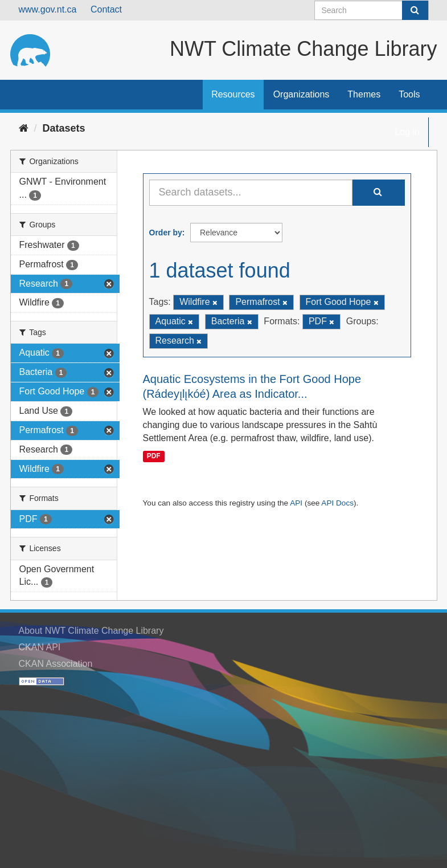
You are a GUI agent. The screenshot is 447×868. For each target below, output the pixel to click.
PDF (154, 456)
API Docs (337, 503)
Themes (364, 94)
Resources (233, 94)
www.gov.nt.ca (48, 9)
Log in (407, 132)
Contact (106, 9)
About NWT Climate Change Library (91, 631)
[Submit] (415, 10)
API (296, 503)
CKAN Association (56, 664)
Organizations (302, 94)
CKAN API (40, 647)
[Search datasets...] (251, 193)
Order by (166, 233)
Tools (409, 94)
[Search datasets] (372, 10)
